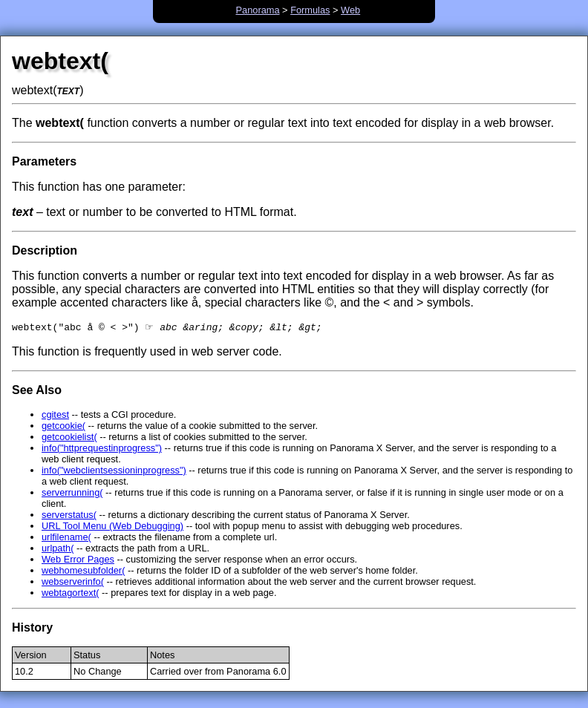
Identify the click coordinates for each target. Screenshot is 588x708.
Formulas (310, 10)
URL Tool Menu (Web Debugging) (112, 527)
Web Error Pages (78, 561)
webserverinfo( (73, 583)
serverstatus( (69, 516)
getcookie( (63, 427)
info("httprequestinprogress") (102, 449)
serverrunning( (72, 494)
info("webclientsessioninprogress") (114, 472)
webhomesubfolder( (83, 572)
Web (350, 10)
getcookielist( (69, 438)
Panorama (258, 10)
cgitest (55, 416)
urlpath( (58, 550)
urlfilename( (66, 538)
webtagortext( (71, 594)
